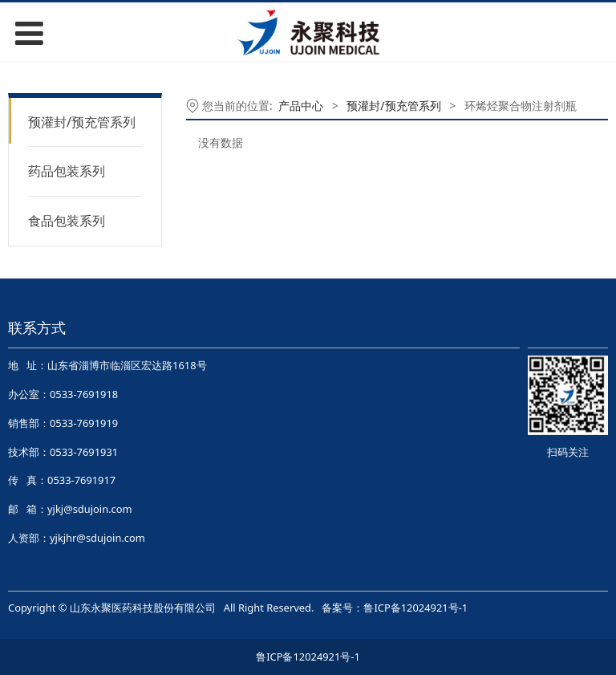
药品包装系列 (67, 171)
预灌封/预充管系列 (82, 122)
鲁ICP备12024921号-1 (415, 608)
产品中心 (301, 106)
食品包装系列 (67, 221)
